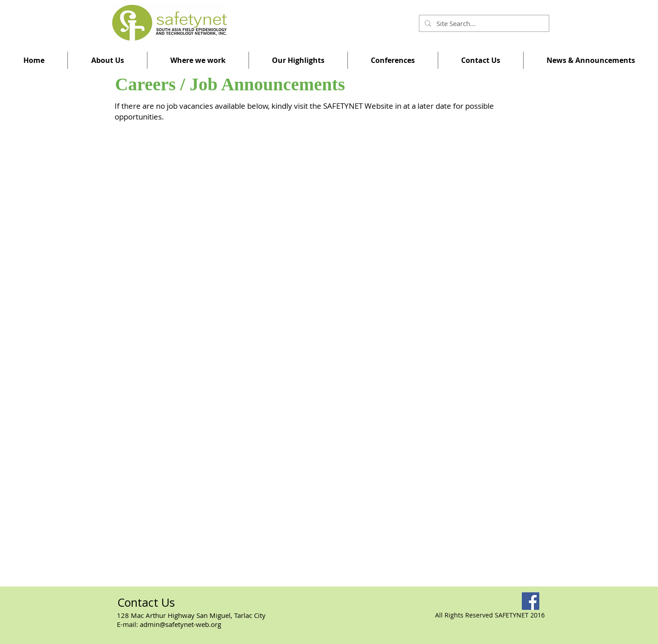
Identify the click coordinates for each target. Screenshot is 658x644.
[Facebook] (531, 601)
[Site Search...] (483, 24)
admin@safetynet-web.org (180, 624)
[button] (107, 60)
